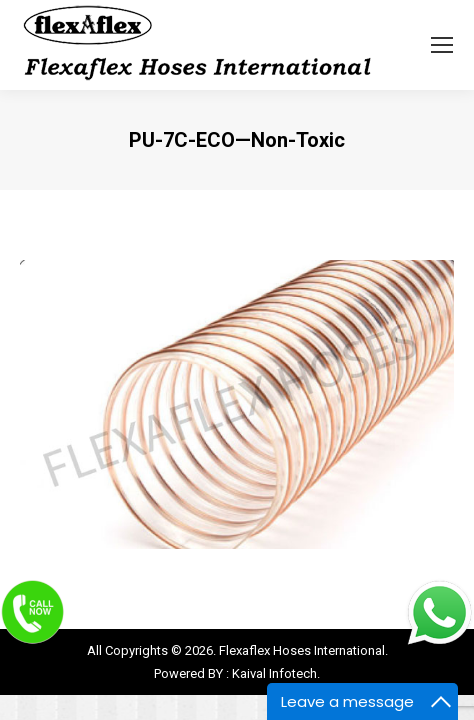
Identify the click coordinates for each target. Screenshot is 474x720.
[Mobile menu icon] (442, 45)
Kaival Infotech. (276, 673)
